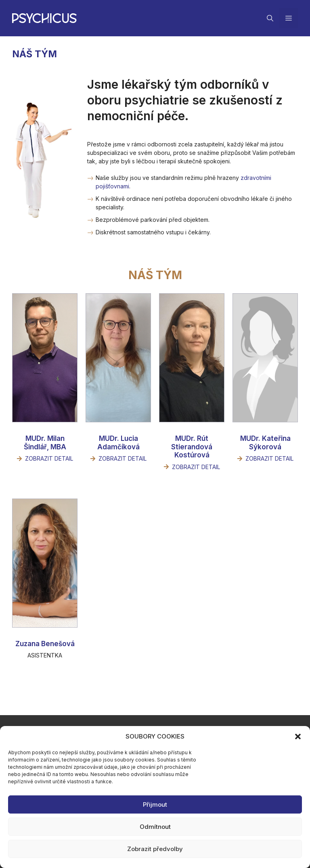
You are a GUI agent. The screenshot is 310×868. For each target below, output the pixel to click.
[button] (298, 737)
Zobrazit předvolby (155, 849)
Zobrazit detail (49, 458)
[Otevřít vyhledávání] (270, 18)
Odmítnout (155, 827)
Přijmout (155, 804)
